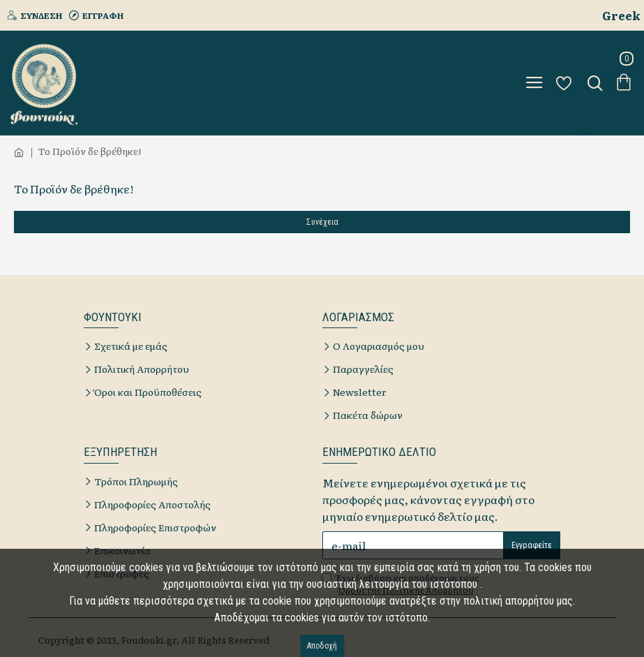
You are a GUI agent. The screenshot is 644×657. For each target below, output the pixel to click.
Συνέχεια (322, 222)
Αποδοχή (322, 646)
